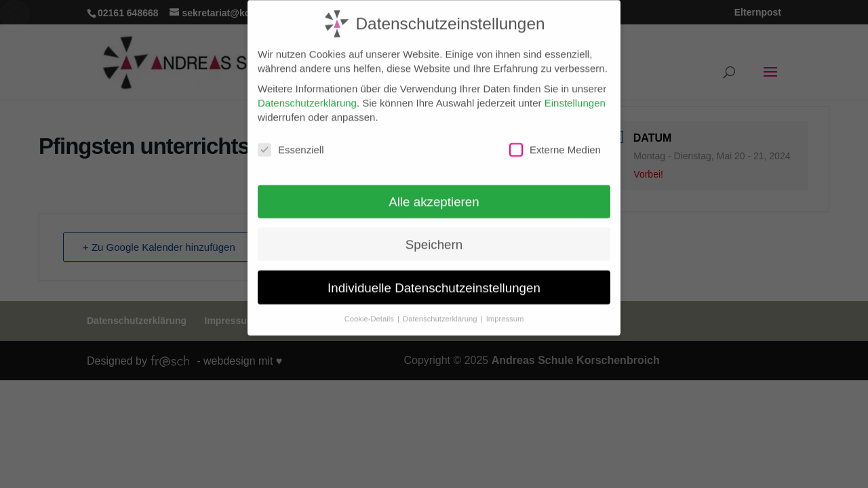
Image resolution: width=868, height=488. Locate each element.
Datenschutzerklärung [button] (441, 312)
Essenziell (291, 143)
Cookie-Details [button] (370, 312)
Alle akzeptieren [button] (434, 195)
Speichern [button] (434, 238)
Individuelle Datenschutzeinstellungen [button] (434, 280)
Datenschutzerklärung (307, 96)
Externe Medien (555, 143)
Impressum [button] (505, 312)
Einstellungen (575, 96)
